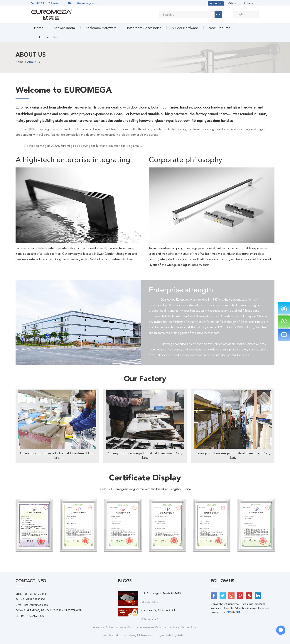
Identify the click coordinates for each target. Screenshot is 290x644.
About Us (216, 3)
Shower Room (64, 28)
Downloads (250, 3)
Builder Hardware (185, 28)
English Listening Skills (170, 635)
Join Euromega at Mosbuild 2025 (161, 593)
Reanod (113, 635)
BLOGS (125, 581)
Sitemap (264, 608)
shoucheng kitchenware (137, 635)
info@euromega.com (85, 3)
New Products (219, 28)
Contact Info (31, 581)
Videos (232, 3)
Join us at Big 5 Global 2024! (158, 610)
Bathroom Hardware (101, 28)
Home (39, 28)
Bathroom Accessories (144, 28)
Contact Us (48, 37)
